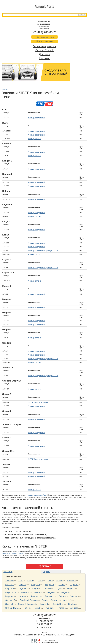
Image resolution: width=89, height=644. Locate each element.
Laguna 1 (74, 585)
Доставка (44, 54)
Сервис (46, 572)
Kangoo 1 (36, 585)
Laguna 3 (23, 588)
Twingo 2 (62, 608)
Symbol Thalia (12, 608)
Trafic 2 (37, 608)
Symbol (72, 604)
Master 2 (25, 592)
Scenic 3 (44, 604)
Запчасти (8, 572)
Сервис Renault (44, 50)
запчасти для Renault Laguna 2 (13, 553)
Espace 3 (72, 581)
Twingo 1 (49, 608)
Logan (59, 588)
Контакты (44, 58)
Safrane (62, 596)
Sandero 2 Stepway (29, 600)
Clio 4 (50, 581)
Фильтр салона (35, 139)
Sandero (74, 596)
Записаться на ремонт (45, 37)
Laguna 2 (10, 588)
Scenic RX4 (58, 604)
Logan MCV (11, 592)
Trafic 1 (27, 608)
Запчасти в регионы (44, 46)
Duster (59, 581)
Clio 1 (21, 581)
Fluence (23, 585)
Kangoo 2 (49, 585)
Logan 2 (71, 588)
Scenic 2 (9, 604)
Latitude (47, 588)
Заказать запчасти (44, 41)
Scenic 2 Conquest (27, 604)
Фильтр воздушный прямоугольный (43, 251)
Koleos (62, 585)
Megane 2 (66, 592)
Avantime (10, 581)
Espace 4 (10, 585)
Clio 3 (40, 581)
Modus (23, 596)
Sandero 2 (10, 600)
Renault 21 (50, 596)
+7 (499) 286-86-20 (44, 32)
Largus (36, 588)
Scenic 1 (67, 600)
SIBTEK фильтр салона (38, 402)
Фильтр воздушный (36, 118)
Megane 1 (52, 592)
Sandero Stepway (50, 600)
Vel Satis (74, 608)
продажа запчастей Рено (37, 495)
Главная (4, 89)
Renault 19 (36, 596)
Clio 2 (30, 581)
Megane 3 (10, 596)
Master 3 (38, 592)
